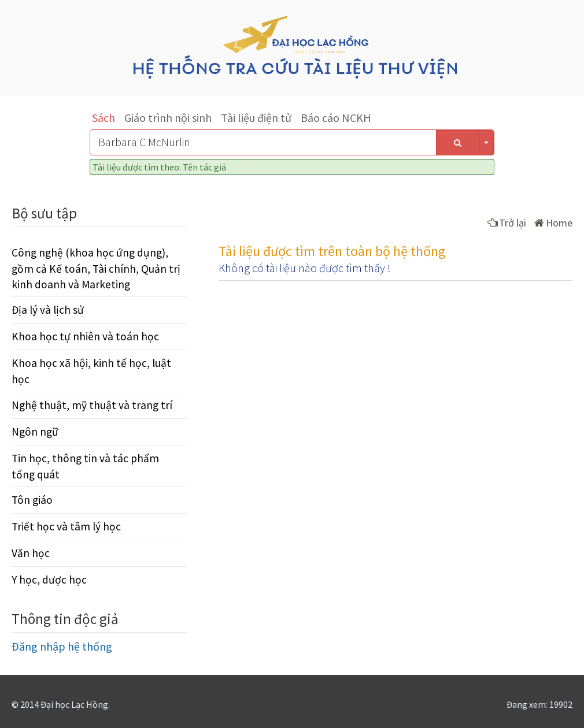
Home (553, 223)
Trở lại (507, 223)
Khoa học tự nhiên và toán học (85, 336)
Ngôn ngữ (35, 432)
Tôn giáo (32, 500)
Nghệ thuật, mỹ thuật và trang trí (92, 405)
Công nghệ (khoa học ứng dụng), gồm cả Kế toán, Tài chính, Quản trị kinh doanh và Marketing (96, 268)
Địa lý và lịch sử (48, 310)
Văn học (31, 553)
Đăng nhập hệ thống (62, 646)
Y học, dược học (49, 580)
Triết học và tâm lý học (66, 526)
